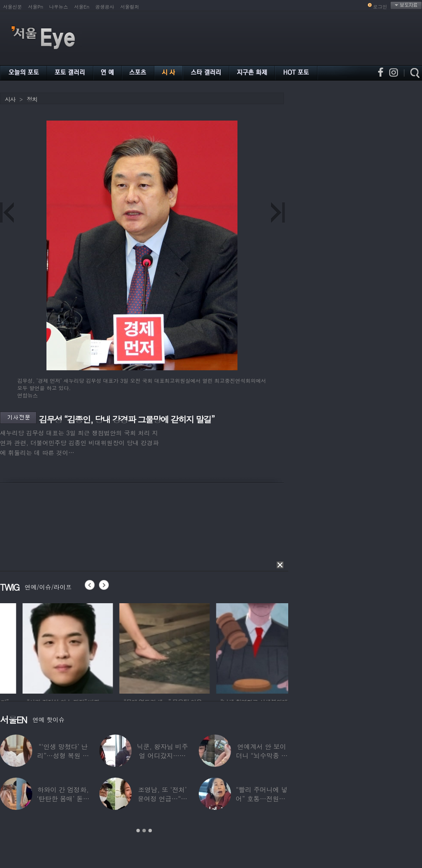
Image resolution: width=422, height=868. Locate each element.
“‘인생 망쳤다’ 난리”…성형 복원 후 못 (63, 755)
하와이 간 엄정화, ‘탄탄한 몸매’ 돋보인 (63, 798)
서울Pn (35, 7)
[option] (127, 647)
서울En (82, 7)
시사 (10, 99)
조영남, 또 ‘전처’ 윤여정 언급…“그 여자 (163, 798)
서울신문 (12, 7)
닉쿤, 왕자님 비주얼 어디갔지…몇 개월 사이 (162, 755)
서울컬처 (130, 7)
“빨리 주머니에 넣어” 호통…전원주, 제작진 (262, 798)
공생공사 (105, 7)
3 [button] (150, 831)
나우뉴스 (59, 7)
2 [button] (144, 831)
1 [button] (138, 831)
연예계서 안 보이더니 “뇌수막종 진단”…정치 (262, 755)
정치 (32, 99)
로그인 (380, 7)
